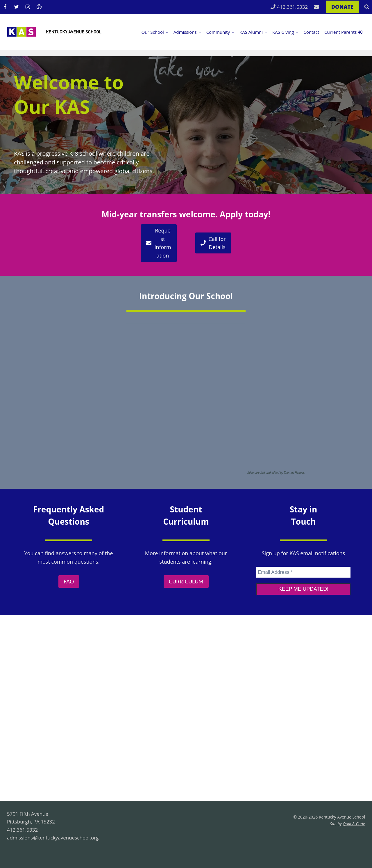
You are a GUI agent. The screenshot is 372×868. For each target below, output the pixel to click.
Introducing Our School (186, 296)
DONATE (342, 7)
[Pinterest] (39, 7)
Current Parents (343, 32)
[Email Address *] (303, 572)
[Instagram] (28, 7)
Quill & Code (354, 824)
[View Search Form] (367, 7)
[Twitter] (16, 7)
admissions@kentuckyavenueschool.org (53, 838)
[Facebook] (5, 7)
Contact (311, 32)
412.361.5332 (289, 7)
